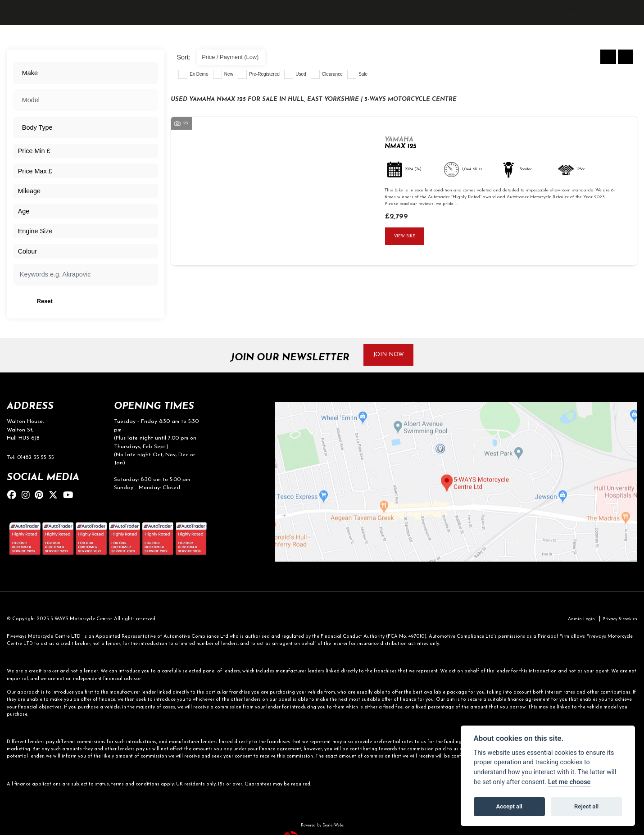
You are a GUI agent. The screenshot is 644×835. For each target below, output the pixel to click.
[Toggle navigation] (15, 24)
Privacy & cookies (617, 624)
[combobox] (85, 74)
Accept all (509, 806)
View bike (406, 237)
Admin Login (575, 624)
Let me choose (569, 782)
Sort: (183, 57)
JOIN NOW (393, 357)
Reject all (586, 806)
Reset (110, 303)
